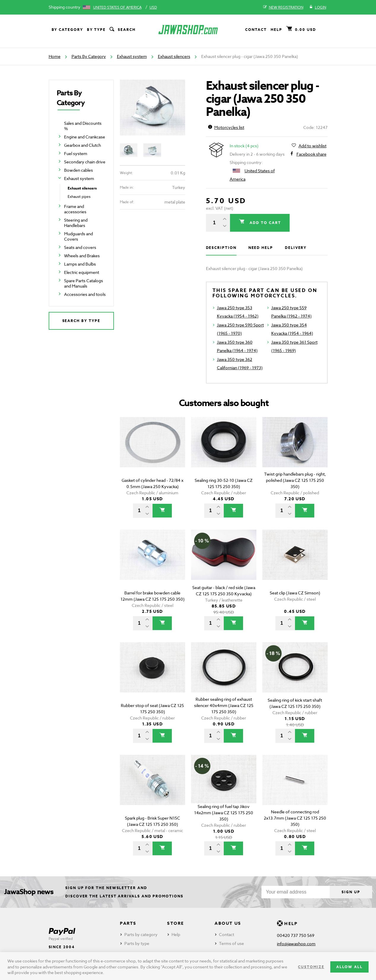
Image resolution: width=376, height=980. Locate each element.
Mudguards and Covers (78, 236)
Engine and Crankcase (85, 137)
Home (55, 56)
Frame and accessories (75, 209)
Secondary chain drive (85, 162)
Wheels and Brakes (82, 256)
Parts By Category (89, 56)
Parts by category (141, 934)
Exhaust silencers (174, 56)
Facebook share (311, 154)
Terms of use (231, 943)
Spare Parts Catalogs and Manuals (84, 283)
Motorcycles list (226, 127)
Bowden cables (78, 170)
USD (153, 7)
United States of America (117, 7)
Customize (311, 967)
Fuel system (76, 153)
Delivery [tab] (296, 248)
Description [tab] (221, 248)
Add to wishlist (312, 146)
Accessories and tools (85, 294)
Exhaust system (132, 56)
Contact (256, 30)
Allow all (349, 967)
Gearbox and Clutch (83, 145)
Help (276, 30)
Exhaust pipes (79, 197)
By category (67, 30)
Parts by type (137, 943)
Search (122, 30)
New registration (283, 7)
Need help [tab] (261, 248)
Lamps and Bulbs (80, 264)
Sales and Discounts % (83, 126)
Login (318, 7)
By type (96, 30)
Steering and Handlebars (76, 223)
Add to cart (264, 223)
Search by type (81, 321)
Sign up (351, 892)
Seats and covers (80, 247)
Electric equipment (82, 272)
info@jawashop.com (296, 944)
